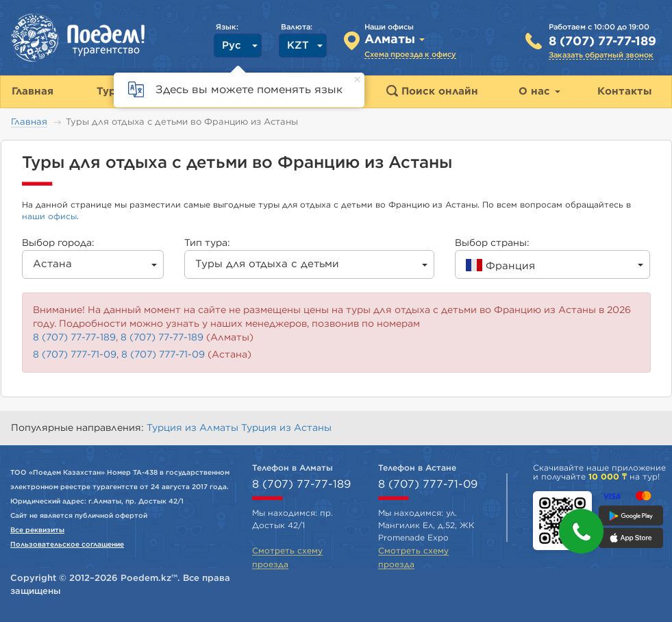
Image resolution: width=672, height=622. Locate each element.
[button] (581, 531)
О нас (539, 91)
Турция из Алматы (194, 428)
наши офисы (49, 216)
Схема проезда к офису (410, 54)
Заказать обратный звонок (601, 55)
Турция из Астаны (286, 428)
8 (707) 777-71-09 (75, 355)
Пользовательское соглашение (67, 545)
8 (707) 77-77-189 (602, 42)
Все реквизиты (37, 530)
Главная (29, 122)
